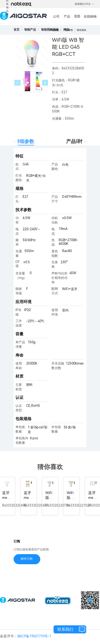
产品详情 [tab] (76, 141)
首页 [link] (17, 30)
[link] (30, 30)
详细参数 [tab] (25, 141)
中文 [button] (90, 4)
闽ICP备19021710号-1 (34, 636)
